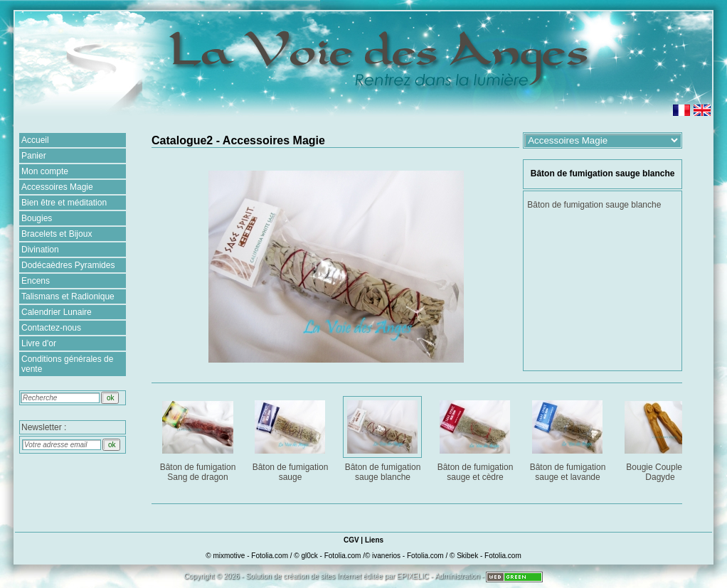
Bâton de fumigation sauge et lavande (569, 438)
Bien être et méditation (64, 203)
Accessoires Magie (57, 187)
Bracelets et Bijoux (57, 234)
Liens (374, 540)
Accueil (35, 140)
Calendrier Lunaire (57, 312)
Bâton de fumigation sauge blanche (384, 438)
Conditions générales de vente (67, 364)
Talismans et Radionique (68, 296)
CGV (351, 540)
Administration (457, 576)
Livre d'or (39, 343)
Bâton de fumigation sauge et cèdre (476, 438)
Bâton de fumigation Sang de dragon (199, 438)
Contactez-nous (51, 328)
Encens (36, 281)
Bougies (37, 218)
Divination (40, 250)
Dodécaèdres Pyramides (68, 265)
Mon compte (45, 171)
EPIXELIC (413, 576)
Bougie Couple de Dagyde (661, 438)
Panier (34, 156)
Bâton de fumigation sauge (291, 438)
